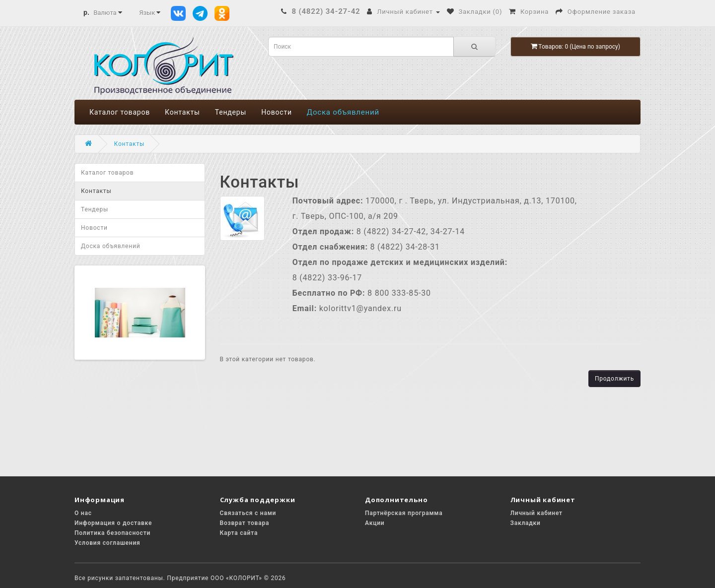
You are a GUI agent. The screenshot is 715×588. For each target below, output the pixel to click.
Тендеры (231, 112)
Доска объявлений (343, 112)
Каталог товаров (120, 112)
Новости (277, 112)
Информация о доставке (113, 523)
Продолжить (614, 379)
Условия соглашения (107, 543)
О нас (83, 513)
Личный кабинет (536, 513)
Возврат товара (245, 523)
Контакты (182, 112)
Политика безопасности (112, 533)
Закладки (526, 523)
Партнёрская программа (404, 513)
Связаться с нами (248, 513)
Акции (375, 523)
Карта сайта (239, 533)
